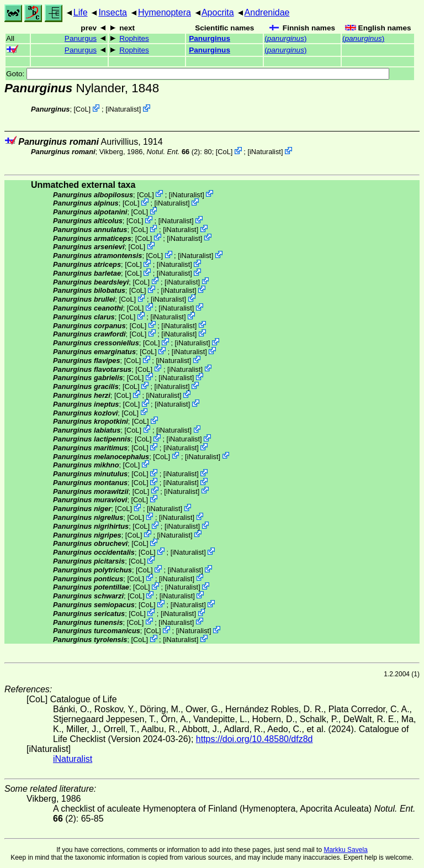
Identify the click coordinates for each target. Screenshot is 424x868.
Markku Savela (345, 850)
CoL (82, 109)
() (285, 38)
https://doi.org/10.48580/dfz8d (255, 739)
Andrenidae (267, 12)
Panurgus (81, 38)
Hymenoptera (165, 12)
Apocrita (218, 12)
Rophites (134, 38)
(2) (174, 152)
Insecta (113, 12)
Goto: (198, 74)
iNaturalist (123, 109)
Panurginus (210, 38)
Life (81, 12)
